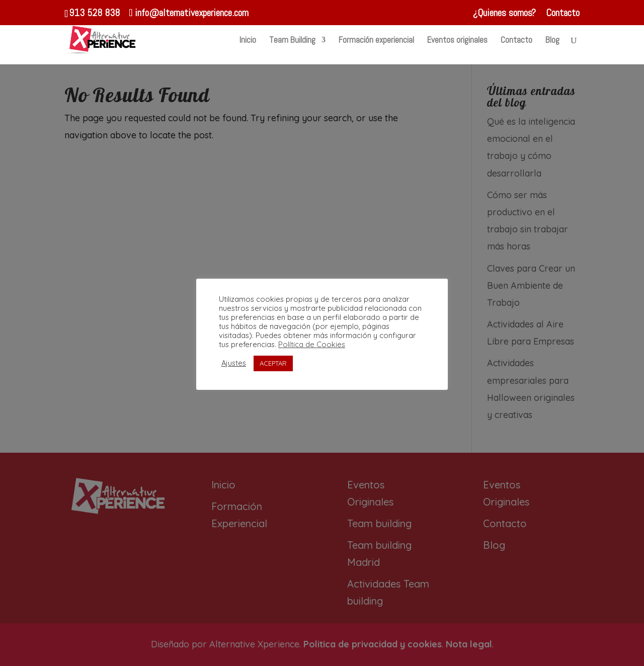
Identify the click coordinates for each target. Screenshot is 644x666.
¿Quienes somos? (504, 13)
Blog (552, 41)
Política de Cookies (312, 344)
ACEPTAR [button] (273, 363)
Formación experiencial (376, 41)
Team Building (292, 41)
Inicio (248, 41)
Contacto (563, 13)
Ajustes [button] (234, 363)
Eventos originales (457, 41)
